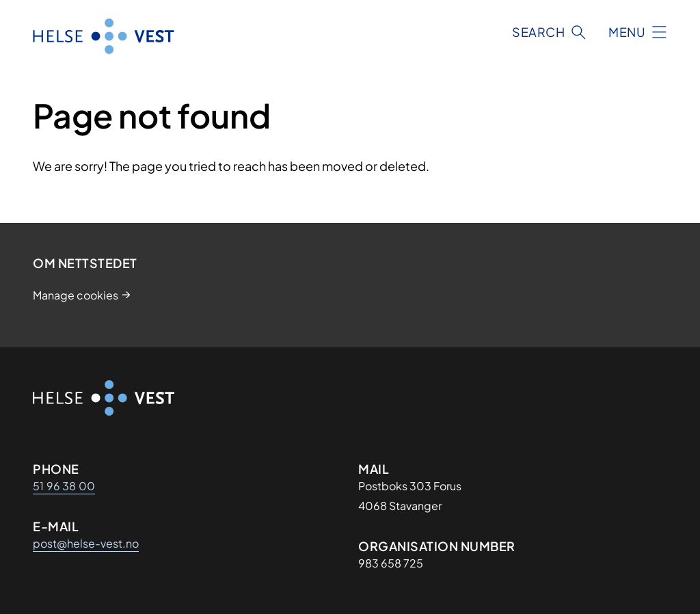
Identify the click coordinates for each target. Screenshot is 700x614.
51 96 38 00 (64, 486)
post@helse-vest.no (86, 543)
